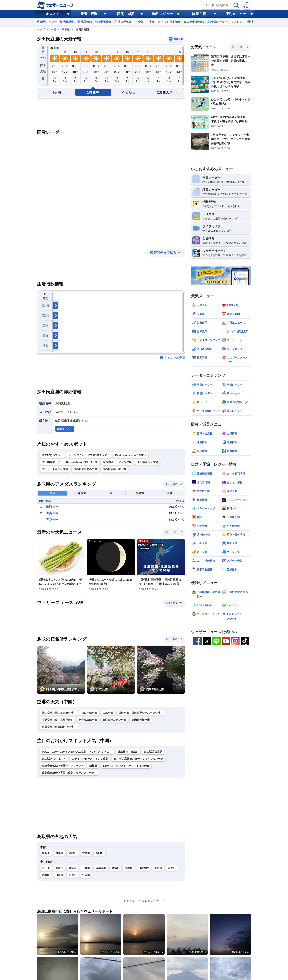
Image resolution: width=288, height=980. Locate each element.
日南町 (59, 875)
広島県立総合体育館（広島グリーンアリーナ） (69, 773)
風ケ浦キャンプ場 (148, 462)
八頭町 (99, 853)
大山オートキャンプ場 (55, 469)
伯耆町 (46, 875)
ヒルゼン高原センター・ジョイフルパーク (138, 759)
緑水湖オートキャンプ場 (117, 462)
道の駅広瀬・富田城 (114, 469)
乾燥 (45, 325)
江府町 (86, 875)
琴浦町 (115, 868)
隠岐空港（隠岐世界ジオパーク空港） (141, 713)
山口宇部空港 (89, 713)
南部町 (172, 868)
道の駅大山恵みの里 (85, 469)
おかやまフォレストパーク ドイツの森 (126, 766)
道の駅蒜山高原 (153, 752)
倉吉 (49, 513)
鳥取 (49, 507)
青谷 (49, 519)
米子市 (46, 868)
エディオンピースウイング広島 (90, 759)
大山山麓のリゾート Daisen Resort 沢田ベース (70, 462)
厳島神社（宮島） (128, 752)
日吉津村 (144, 868)
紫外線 (45, 305)
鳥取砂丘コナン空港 (114, 720)
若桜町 (73, 853)
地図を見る (64, 429)
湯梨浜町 (101, 868)
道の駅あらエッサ (52, 455)
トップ (41, 30)
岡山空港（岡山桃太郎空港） (59, 713)
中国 (53, 30)
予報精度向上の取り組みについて (143, 901)
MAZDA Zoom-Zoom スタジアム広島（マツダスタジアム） (77, 752)
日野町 (73, 875)
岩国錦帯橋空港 (141, 720)
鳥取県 (66, 30)
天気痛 (45, 315)
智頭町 (86, 853)
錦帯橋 (93, 766)
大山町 (158, 868)
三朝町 (86, 868)
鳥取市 (46, 853)
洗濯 (45, 346)
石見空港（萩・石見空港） (58, 720)
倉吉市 (59, 868)
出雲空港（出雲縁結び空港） (59, 727)
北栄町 (129, 868)
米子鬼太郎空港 (88, 720)
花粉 (45, 336)
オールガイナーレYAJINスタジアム (89, 455)
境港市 (73, 868)
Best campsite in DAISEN (131, 455)
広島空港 (108, 713)
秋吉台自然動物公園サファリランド (63, 766)
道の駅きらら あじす (54, 759)
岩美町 (59, 853)
